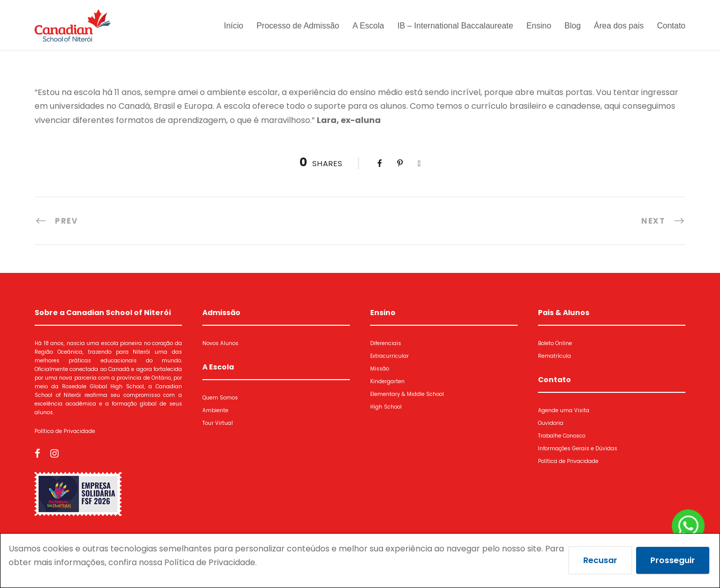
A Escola (368, 26)
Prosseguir (673, 560)
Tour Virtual (218, 423)
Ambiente (215, 410)
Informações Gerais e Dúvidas (578, 448)
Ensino (539, 26)
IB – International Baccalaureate (455, 26)
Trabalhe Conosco (562, 436)
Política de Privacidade (65, 431)
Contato (671, 26)
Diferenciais (386, 343)
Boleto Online (555, 343)
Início (233, 26)
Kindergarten (387, 381)
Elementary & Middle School (407, 394)
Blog (573, 26)
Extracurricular (389, 356)
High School (386, 407)
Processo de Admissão (298, 26)
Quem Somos (220, 398)
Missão (380, 369)
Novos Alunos (220, 343)
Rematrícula (554, 356)
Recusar (600, 560)
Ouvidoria (551, 423)
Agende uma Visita (564, 410)
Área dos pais (619, 26)
